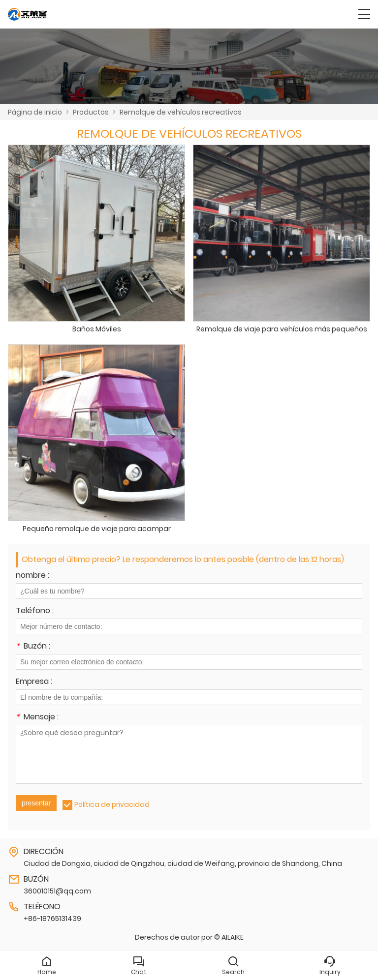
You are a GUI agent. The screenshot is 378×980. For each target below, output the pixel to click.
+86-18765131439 (52, 919)
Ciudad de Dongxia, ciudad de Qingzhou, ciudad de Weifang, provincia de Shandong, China (183, 863)
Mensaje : (37, 718)
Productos (91, 112)
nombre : (32, 576)
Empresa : (34, 682)
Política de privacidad (112, 804)
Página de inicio (35, 112)
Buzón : (33, 647)
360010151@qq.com (57, 891)
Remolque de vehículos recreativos (181, 112)
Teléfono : (35, 611)
